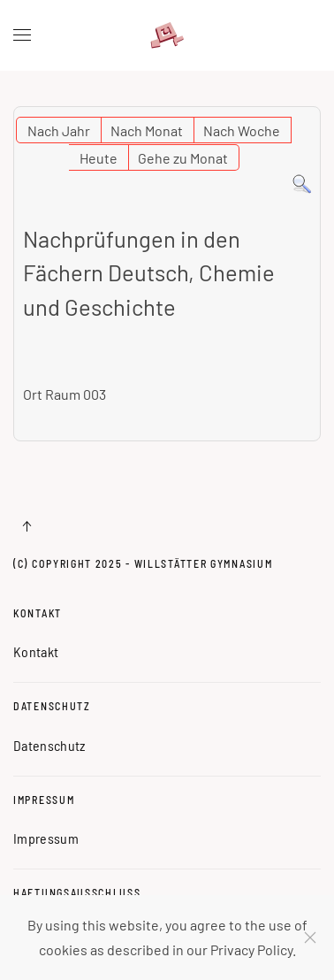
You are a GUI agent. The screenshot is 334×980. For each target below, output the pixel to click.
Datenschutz (52, 706)
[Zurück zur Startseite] (167, 35)
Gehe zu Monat (183, 158)
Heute (99, 158)
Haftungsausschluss (77, 892)
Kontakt (38, 613)
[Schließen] (310, 938)
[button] (22, 35)
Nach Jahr (59, 130)
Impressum (44, 800)
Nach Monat (147, 130)
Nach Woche (242, 130)
